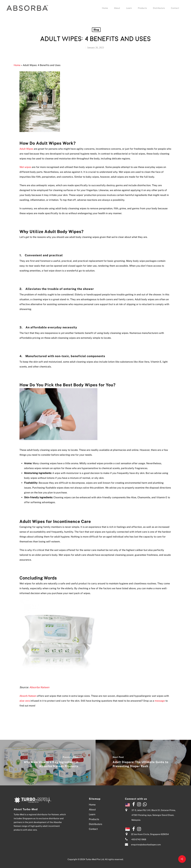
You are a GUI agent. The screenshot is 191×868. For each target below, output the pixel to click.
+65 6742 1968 (139, 840)
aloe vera (25, 701)
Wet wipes (25, 167)
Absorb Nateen (28, 696)
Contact (175, 8)
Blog (96, 30)
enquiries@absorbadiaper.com (146, 845)
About (117, 8)
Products (142, 8)
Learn (129, 8)
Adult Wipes (26, 149)
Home (105, 8)
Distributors (159, 8)
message (159, 701)
